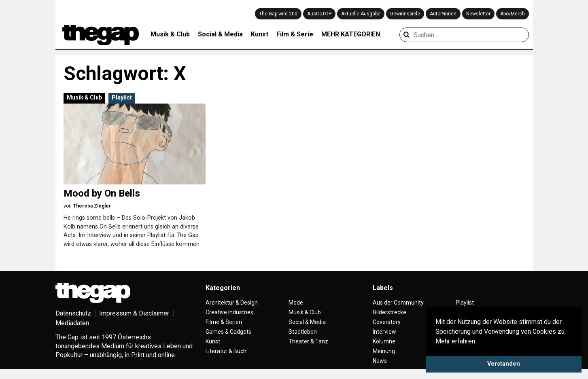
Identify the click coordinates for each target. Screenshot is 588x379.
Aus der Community (398, 303)
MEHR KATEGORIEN (351, 34)
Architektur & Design (232, 303)
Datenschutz (73, 313)
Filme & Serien (224, 322)
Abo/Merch (513, 14)
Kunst (260, 34)
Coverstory (387, 322)
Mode (296, 303)
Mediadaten (72, 323)
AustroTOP (319, 14)
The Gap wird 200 (278, 14)
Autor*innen (443, 14)
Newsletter (478, 14)
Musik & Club (170, 34)
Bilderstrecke (390, 312)
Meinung (384, 351)
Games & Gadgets (228, 332)
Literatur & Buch (226, 351)
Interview (384, 332)
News (380, 361)
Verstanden (504, 364)
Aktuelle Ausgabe (361, 14)
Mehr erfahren (455, 341)
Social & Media (220, 34)
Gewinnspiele (405, 14)
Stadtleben (303, 332)
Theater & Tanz (308, 341)
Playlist (122, 97)
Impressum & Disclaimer (134, 313)
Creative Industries (229, 312)
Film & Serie (295, 34)
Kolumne (384, 341)
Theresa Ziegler (92, 206)
